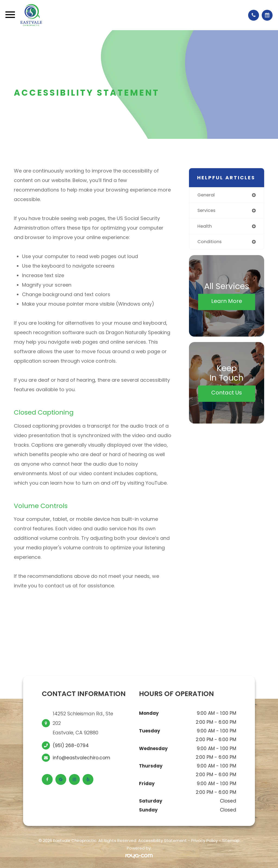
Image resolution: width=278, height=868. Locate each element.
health (205, 227)
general (207, 195)
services (207, 211)
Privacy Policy (204, 840)
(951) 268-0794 (71, 745)
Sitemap (231, 840)
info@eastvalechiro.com (81, 758)
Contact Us (227, 394)
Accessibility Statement (162, 840)
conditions (210, 242)
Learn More (227, 302)
